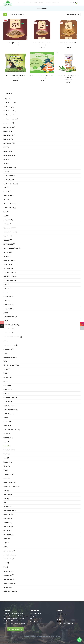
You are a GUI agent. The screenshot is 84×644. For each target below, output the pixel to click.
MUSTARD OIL (7, 414)
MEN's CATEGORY (8, 406)
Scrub (5, 498)
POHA (5, 458)
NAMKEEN (6, 422)
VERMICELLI (7, 587)
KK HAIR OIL (7, 377)
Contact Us (55, 3)
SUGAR (5, 543)
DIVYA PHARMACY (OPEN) (11, 248)
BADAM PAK (7, 151)
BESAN (5, 163)
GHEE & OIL (7, 289)
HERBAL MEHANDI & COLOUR (12, 337)
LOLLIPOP (6, 385)
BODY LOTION (7, 180)
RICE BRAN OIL (7, 474)
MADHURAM (7, 389)
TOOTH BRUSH (8, 575)
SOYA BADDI (7, 531)
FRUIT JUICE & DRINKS (10, 276)
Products (47, 3)
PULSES (6, 466)
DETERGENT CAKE (8, 228)
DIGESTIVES (7, 236)
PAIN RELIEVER (7, 438)
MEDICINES (7, 402)
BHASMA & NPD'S (8, 167)
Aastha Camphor (9, 103)
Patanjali (6, 446)
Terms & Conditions (35, 624)
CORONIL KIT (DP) (9, 208)
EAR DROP (6, 256)
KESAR (5, 361)
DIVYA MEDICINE (8, 244)
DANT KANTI (7, 220)
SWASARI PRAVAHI (9, 555)
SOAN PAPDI (7, 527)
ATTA (5, 147)
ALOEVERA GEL (8, 123)
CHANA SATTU (8, 196)
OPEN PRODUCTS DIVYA (10, 430)
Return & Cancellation (36, 619)
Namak (6, 418)
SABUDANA (7, 494)
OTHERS (6, 434)
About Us (26, 3)
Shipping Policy (34, 621)
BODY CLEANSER (8, 176)
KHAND (5, 373)
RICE (5, 470)
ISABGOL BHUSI (8, 349)
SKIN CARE (6, 523)
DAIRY (5, 212)
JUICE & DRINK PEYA (9, 357)
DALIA (5, 216)
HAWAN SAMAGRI (9, 329)
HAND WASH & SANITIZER (11, 325)
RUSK (5, 490)
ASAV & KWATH (8, 143)
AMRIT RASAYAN (8, 135)
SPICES (5, 539)
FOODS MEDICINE (8, 272)
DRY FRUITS (7, 252)
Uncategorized (8, 579)
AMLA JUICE (7, 131)
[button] (78, 3)
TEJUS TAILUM (8, 571)
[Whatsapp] (79, 640)
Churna (6, 200)
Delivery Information (35, 613)
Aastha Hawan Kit (9, 111)
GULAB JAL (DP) (8, 309)
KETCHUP (6, 369)
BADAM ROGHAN (8, 155)
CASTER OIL (7, 192)
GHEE (5, 285)
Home (20, 3)
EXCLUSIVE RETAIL (9, 260)
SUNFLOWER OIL (8, 551)
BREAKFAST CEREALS (9, 184)
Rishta (5, 478)
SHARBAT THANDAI (9, 511)
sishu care (7, 519)
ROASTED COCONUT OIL (10, 486)
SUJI (5, 547)
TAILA (5, 563)
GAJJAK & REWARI (9, 280)
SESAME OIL (7, 507)
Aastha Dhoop (8, 107)
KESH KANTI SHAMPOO (10, 365)
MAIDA (5, 394)
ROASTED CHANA (8, 482)
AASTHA (6, 99)
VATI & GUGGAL (8, 583)
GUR (5, 313)
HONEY (5, 341)
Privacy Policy (34, 616)
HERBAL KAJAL (8, 333)
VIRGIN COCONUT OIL (10, 591)
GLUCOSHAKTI (8, 297)
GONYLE (6, 301)
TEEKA (5, 567)
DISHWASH (7, 240)
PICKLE (5, 454)
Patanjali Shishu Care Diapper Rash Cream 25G (69, 77)
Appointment (39, 3)
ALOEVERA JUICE (8, 127)
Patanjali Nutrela (9, 450)
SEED (5, 502)
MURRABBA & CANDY (9, 410)
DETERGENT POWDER (9, 232)
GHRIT (5, 293)
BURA (5, 188)
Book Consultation (15, 629)
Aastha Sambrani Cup (10, 119)
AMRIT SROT (7, 139)
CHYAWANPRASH (8, 204)
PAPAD (5, 442)
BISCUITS (6, 172)
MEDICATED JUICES (9, 398)
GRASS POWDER (8, 305)
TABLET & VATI (8, 559)
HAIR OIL (6, 321)
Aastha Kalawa (8, 115)
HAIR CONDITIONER (9, 317)
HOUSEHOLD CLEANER (10, 345)
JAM (5, 353)
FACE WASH (7, 268)
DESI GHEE (6, 224)
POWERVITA (7, 462)
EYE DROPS (7, 264)
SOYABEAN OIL (8, 535)
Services (32, 3)
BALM (5, 159)
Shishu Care (7, 515)
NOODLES (6, 426)
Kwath (5, 381)
